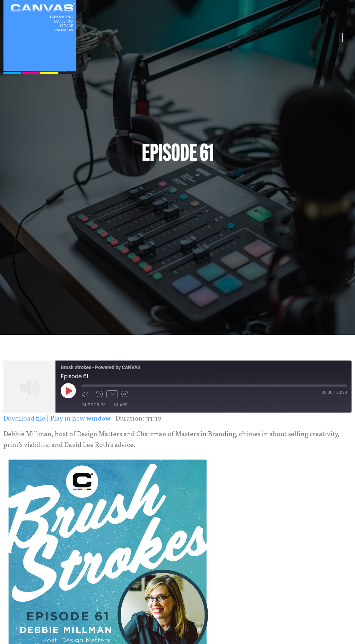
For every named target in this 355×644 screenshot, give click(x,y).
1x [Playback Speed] (112, 394)
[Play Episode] (68, 391)
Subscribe (94, 405)
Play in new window (80, 418)
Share (121, 405)
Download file (24, 418)
